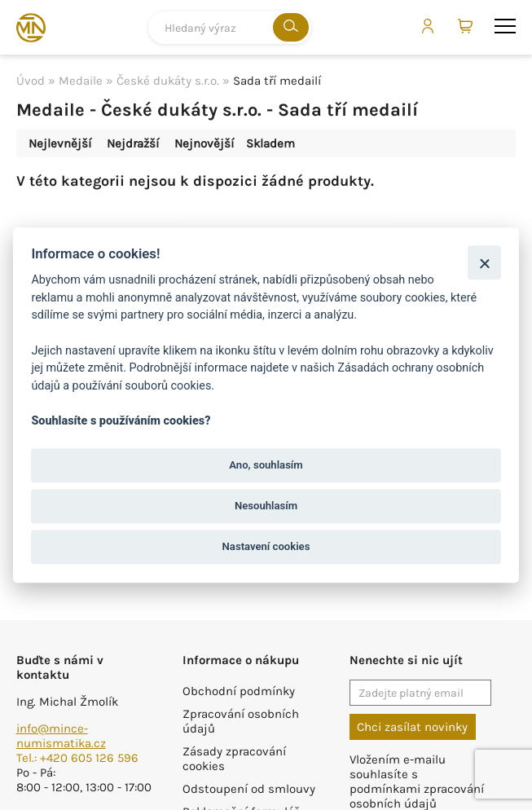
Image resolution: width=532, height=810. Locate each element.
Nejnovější (204, 143)
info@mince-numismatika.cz (61, 736)
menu (505, 26)
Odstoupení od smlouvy (249, 789)
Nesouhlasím (266, 506)
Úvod (31, 81)
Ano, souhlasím (266, 465)
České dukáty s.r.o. (168, 81)
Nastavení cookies (266, 547)
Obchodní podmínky (239, 691)
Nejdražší (133, 143)
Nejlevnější (60, 143)
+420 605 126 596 (89, 758)
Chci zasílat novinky (412, 727)
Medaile (81, 81)
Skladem (270, 143)
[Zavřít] (484, 263)
